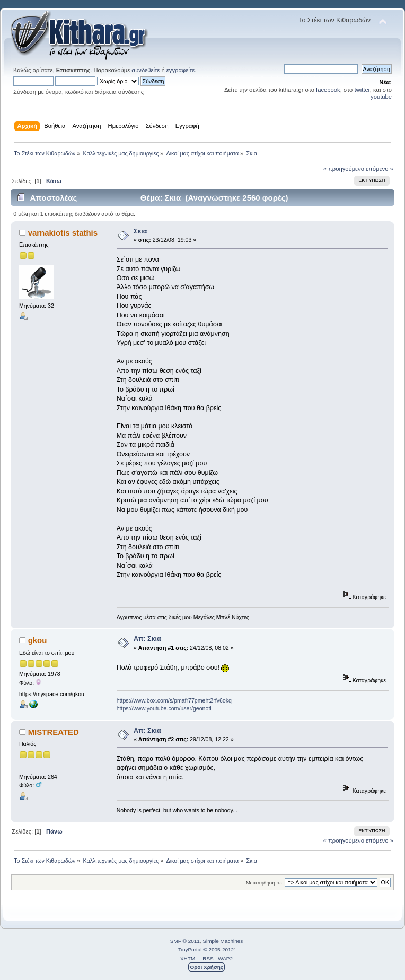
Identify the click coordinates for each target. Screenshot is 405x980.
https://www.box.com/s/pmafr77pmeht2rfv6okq (174, 700)
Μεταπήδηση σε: (265, 883)
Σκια (140, 231)
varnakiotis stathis (63, 233)
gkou (38, 640)
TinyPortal (190, 949)
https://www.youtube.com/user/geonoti (164, 708)
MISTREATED (54, 732)
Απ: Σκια (147, 639)
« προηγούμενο (344, 169)
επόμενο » (380, 169)
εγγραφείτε (181, 70)
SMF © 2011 (185, 941)
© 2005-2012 (218, 949)
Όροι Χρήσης (206, 967)
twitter (362, 90)
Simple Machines (223, 941)
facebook (328, 90)
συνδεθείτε (146, 70)
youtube (381, 97)
